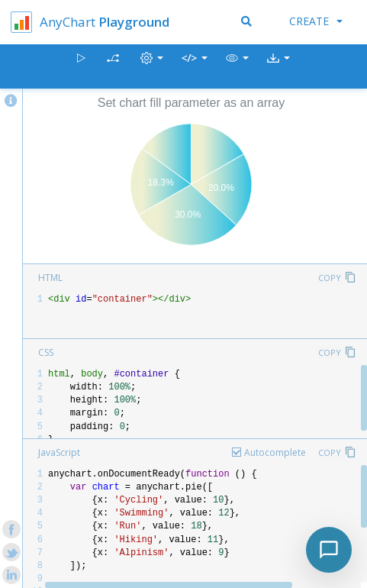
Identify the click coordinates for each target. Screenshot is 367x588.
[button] (237, 67)
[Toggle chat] (329, 550)
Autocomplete (275, 452)
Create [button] (316, 21)
